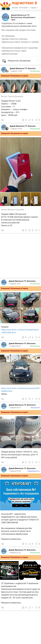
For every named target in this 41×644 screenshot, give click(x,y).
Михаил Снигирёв (16, 210)
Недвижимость (34, 471)
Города (34, 8)
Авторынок (35, 408)
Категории (24, 8)
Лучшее (15, 8)
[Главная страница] (6, 5)
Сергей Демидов (15, 96)
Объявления (35, 284)
